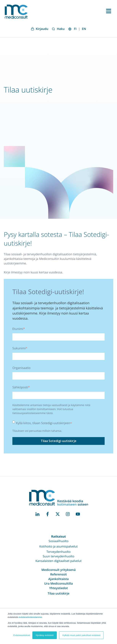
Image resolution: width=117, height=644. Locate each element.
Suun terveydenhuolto (58, 556)
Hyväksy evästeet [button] (45, 635)
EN (84, 29)
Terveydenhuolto (59, 552)
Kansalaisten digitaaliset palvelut (58, 561)
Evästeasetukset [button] (22, 635)
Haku (58, 29)
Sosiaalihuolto (59, 541)
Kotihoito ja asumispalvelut (58, 546)
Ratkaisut (58, 536)
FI (75, 29)
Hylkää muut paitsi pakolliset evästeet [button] (81, 635)
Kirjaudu (40, 29)
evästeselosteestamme (30, 617)
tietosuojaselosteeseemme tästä (32, 413)
